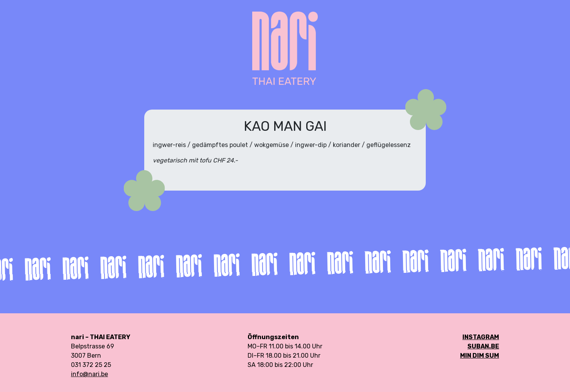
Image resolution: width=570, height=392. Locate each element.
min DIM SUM (480, 356)
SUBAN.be (483, 346)
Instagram (481, 337)
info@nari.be (89, 374)
